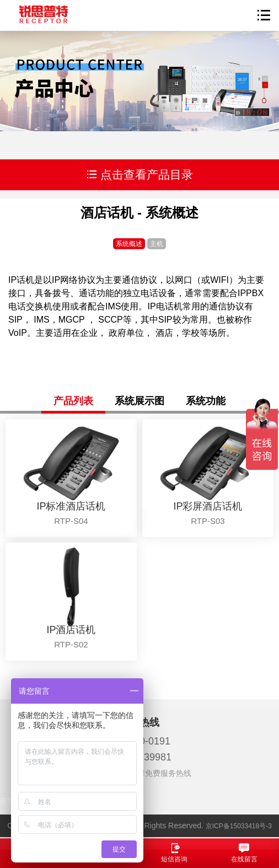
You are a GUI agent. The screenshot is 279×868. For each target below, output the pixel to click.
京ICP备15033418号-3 (239, 826)
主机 (157, 244)
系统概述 (129, 244)
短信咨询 (175, 853)
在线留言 (245, 853)
